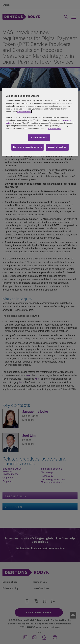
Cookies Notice (24, 112)
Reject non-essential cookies (27, 147)
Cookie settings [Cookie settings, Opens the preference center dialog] (39, 137)
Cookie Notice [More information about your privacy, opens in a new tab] (55, 129)
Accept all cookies (57, 147)
